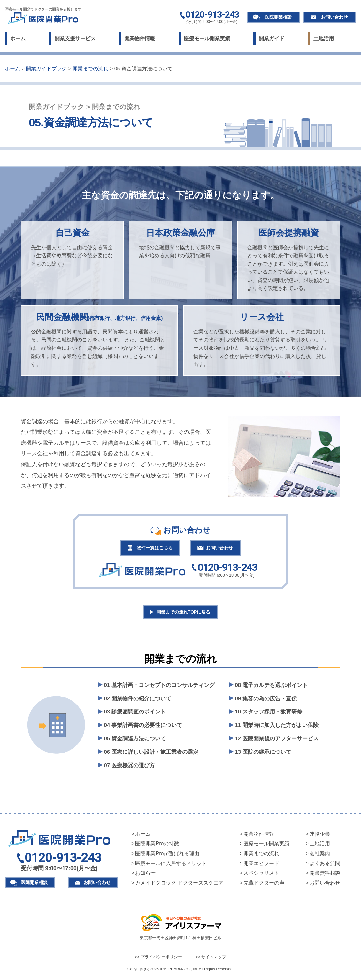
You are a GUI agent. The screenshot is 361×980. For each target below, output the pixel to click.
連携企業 (320, 836)
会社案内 (320, 856)
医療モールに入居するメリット (171, 865)
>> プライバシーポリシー (159, 959)
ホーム (18, 39)
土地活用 (324, 39)
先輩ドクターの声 (264, 885)
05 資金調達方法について (135, 741)
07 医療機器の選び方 (130, 768)
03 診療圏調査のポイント (135, 714)
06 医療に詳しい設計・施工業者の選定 (151, 754)
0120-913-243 (212, 15)
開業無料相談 (325, 875)
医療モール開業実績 (207, 39)
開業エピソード (261, 865)
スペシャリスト (261, 875)
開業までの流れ (261, 856)
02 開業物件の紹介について (138, 701)
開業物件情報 (140, 39)
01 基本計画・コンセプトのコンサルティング (159, 687)
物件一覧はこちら (152, 548)
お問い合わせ (334, 17)
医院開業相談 (278, 17)
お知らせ (145, 875)
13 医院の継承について (263, 754)
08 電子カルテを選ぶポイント (271, 687)
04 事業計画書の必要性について (143, 727)
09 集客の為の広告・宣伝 (266, 701)
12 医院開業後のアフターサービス (277, 741)
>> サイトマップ (211, 959)
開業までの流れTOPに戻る (184, 613)
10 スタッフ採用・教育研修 (269, 714)
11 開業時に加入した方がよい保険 (277, 727)
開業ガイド (272, 39)
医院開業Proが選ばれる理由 (167, 856)
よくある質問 (325, 865)
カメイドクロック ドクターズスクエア (179, 885)
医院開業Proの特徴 (157, 846)
